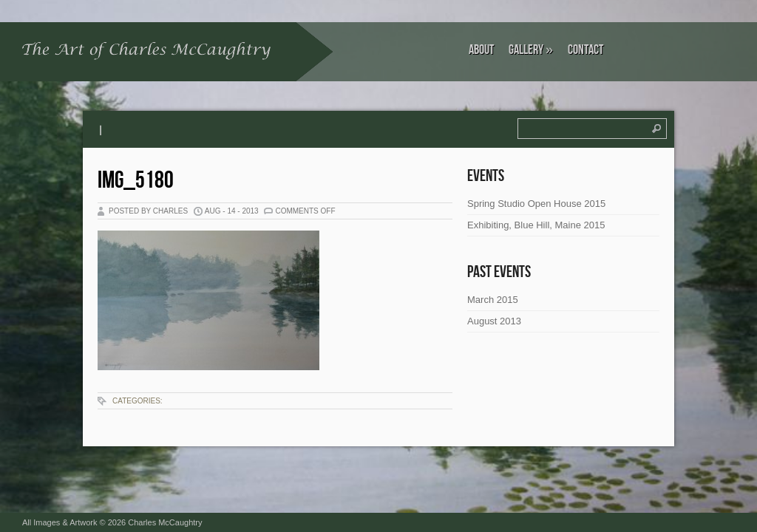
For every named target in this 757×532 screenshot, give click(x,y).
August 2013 (494, 321)
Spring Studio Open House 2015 (536, 204)
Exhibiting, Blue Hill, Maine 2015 (536, 225)
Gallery (531, 50)
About (481, 50)
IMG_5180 (136, 181)
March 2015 (493, 300)
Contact (585, 50)
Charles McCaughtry (165, 522)
